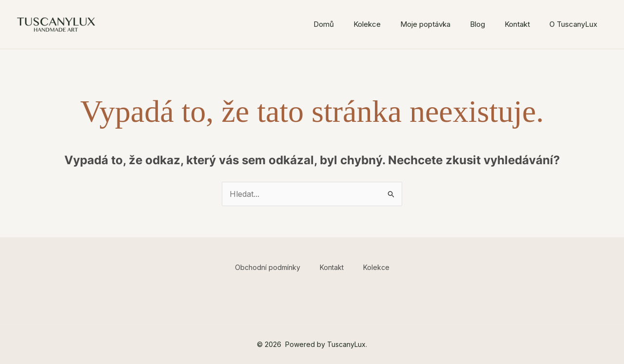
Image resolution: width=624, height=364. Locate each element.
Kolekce (367, 24)
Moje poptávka (425, 24)
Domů (324, 24)
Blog (478, 24)
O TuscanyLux (573, 24)
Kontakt (517, 24)
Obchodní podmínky (268, 267)
